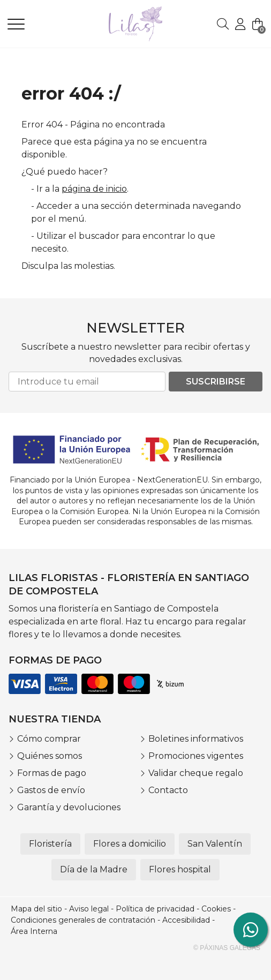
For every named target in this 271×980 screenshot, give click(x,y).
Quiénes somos (50, 756)
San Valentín (215, 844)
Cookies (216, 909)
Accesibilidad (186, 920)
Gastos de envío (51, 790)
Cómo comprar (49, 739)
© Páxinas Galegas (227, 948)
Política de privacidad (155, 909)
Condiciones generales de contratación (83, 920)
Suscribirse (216, 382)
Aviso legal (89, 909)
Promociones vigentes (196, 756)
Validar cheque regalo (196, 773)
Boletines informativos (196, 739)
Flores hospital (180, 869)
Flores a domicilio (130, 844)
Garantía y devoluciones (69, 807)
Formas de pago (52, 773)
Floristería (50, 844)
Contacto (168, 790)
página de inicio (94, 189)
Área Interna (34, 931)
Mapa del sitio (36, 909)
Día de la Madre (94, 869)
